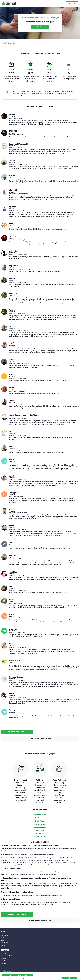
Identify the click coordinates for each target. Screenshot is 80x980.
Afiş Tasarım (40, 830)
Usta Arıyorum (5, 961)
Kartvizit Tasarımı (40, 815)
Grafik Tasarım (40, 818)
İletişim (3, 938)
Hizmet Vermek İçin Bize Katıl (40, 738)
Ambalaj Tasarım (40, 824)
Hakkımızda (5, 943)
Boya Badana (5, 958)
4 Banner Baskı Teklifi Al (17, 732)
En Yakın (4, 963)
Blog (2, 940)
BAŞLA (40, 27)
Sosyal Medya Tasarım (40, 827)
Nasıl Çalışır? (5, 935)
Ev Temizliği (5, 953)
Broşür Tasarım (40, 821)
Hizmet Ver (72, 3)
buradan (53, 978)
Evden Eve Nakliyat (6, 956)
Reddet (65, 978)
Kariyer (3, 945)
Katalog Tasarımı (40, 837)
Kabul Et (73, 978)
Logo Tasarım (40, 833)
